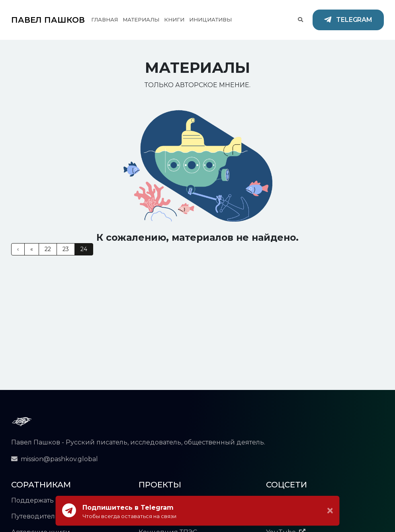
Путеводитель (35, 516)
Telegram (348, 20)
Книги (174, 19)
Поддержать (32, 500)
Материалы (141, 19)
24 (84, 249)
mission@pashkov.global (55, 459)
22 (48, 249)
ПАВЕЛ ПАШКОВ (48, 20)
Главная (105, 19)
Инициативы (210, 19)
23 (66, 249)
